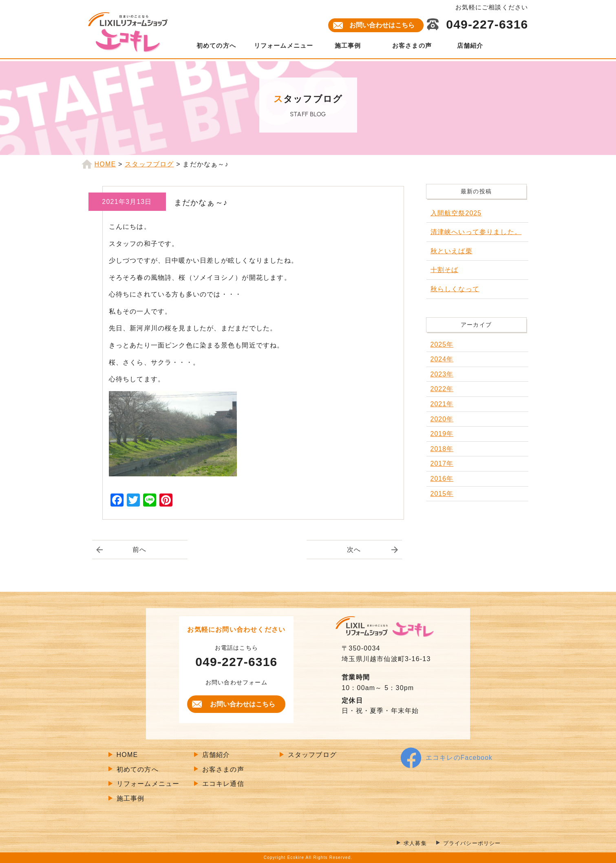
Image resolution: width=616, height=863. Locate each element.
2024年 (442, 359)
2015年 (442, 494)
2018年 (442, 449)
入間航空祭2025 (456, 213)
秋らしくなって (455, 289)
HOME (127, 755)
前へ (139, 550)
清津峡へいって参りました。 (476, 232)
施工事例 (348, 45)
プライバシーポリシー (470, 844)
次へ (354, 550)
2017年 (442, 464)
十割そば (445, 270)
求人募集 (410, 844)
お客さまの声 (412, 45)
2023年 (442, 374)
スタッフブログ (312, 755)
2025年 (442, 344)
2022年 (442, 389)
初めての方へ (216, 45)
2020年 (442, 419)
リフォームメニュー (284, 45)
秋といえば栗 (452, 251)
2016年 (442, 479)
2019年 (442, 434)
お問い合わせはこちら (382, 25)
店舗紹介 (470, 45)
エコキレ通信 (223, 784)
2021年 (442, 404)
